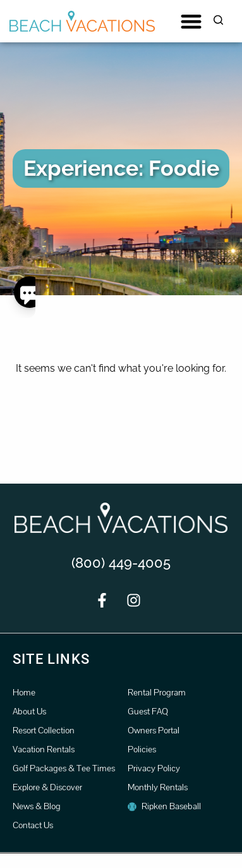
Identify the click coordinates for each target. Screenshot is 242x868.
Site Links (51, 659)
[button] (191, 21)
